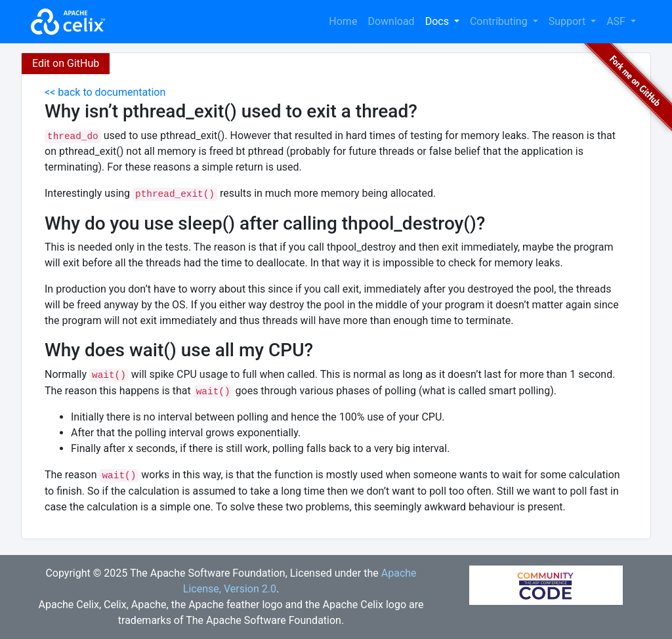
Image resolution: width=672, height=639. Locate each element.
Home (343, 21)
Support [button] (568, 21)
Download (391, 21)
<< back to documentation (105, 92)
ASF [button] (617, 21)
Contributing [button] (500, 21)
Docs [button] (438, 21)
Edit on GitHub (66, 63)
